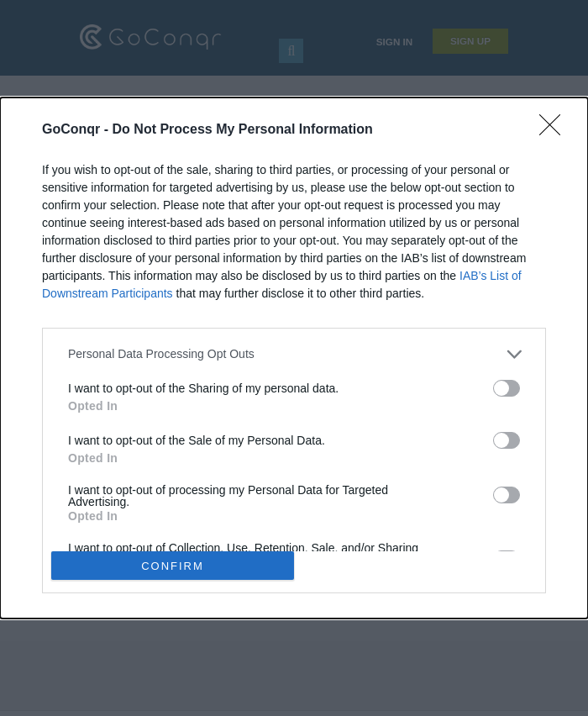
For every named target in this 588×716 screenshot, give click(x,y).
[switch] (507, 388)
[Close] (555, 130)
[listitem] (294, 354)
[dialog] (294, 358)
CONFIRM (173, 566)
